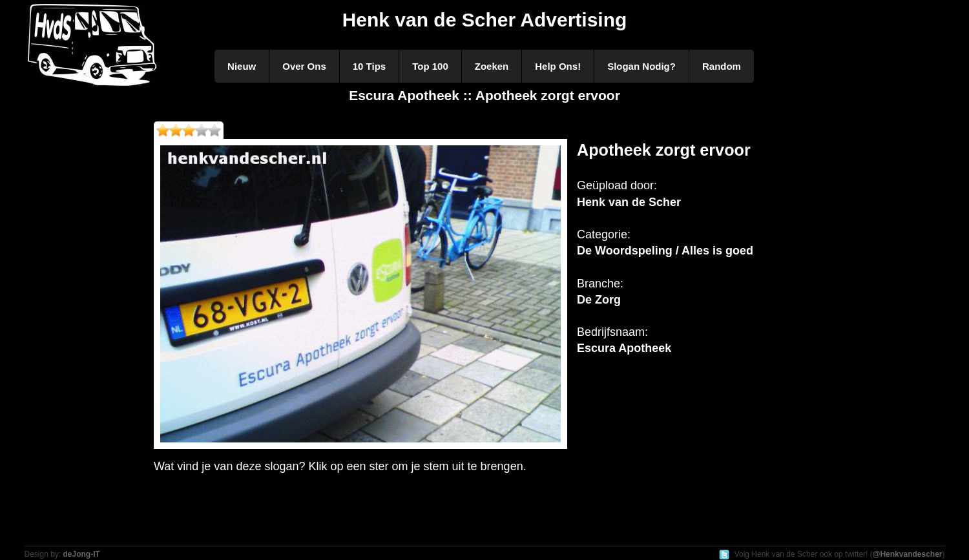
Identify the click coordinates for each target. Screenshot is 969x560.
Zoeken (492, 66)
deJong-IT (82, 554)
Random (722, 66)
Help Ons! (558, 66)
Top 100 (430, 66)
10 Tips (369, 66)
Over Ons (304, 66)
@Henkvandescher (908, 554)
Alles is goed (717, 251)
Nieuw (242, 66)
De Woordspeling (625, 251)
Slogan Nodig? (641, 66)
